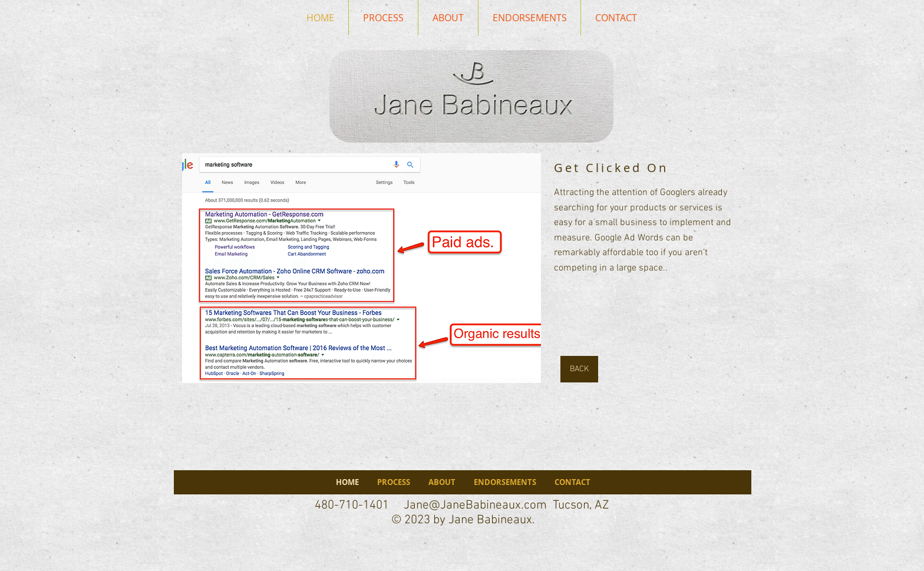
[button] (362, 268)
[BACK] (579, 369)
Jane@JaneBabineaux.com (475, 505)
